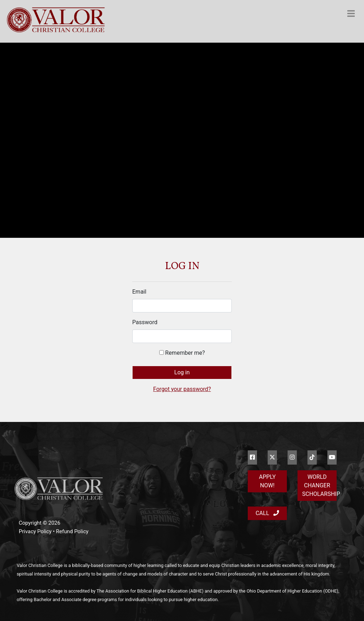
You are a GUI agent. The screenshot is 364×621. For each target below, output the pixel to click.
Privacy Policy (35, 531)
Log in (182, 372)
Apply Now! (267, 481)
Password (145, 322)
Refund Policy (72, 531)
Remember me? (182, 353)
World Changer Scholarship (319, 485)
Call (267, 513)
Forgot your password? (182, 389)
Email (139, 292)
